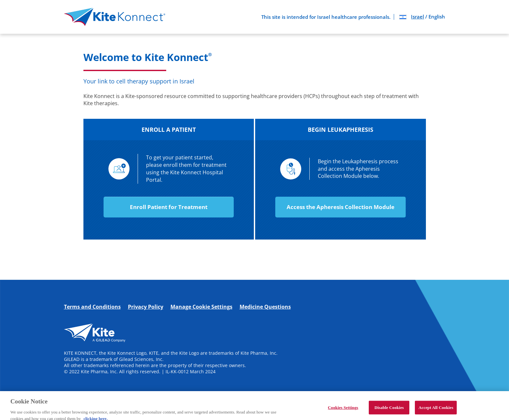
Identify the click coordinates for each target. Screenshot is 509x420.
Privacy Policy (146, 307)
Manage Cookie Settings (201, 307)
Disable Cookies (389, 410)
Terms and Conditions (92, 307)
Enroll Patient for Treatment (169, 207)
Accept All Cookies (436, 410)
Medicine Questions (265, 307)
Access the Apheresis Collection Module (341, 207)
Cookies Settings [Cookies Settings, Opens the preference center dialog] (343, 410)
